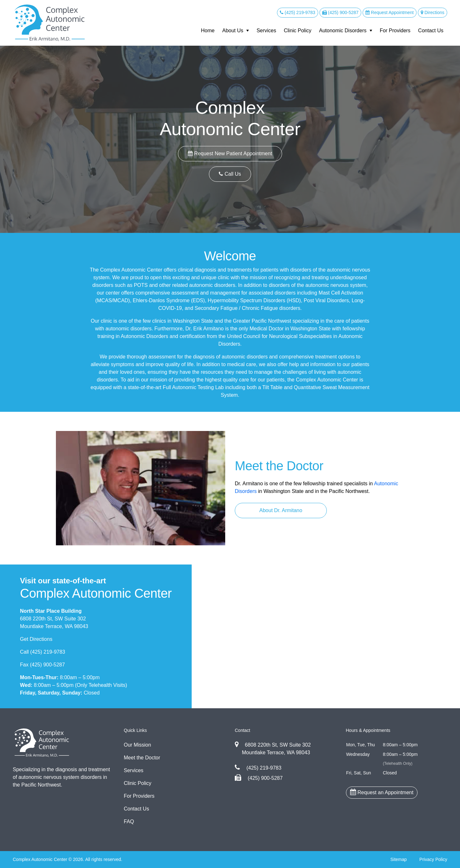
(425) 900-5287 (341, 12)
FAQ (129, 822)
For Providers (395, 31)
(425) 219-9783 (298, 12)
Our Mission (138, 745)
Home (208, 31)
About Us (233, 31)
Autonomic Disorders (343, 31)
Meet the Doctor (142, 758)
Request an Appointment (382, 792)
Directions (433, 12)
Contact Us (431, 31)
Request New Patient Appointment (230, 154)
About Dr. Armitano (281, 510)
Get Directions (36, 639)
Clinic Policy (297, 31)
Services (266, 31)
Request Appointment (390, 12)
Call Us (230, 174)
